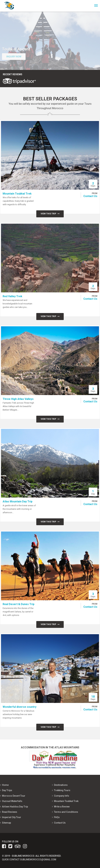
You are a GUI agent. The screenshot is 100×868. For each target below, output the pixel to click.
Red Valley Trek (12, 296)
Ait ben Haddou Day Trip (15, 807)
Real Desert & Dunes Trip (19, 604)
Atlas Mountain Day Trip (18, 501)
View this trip (50, 214)
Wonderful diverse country (20, 707)
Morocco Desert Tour (14, 796)
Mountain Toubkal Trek (17, 194)
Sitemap (6, 823)
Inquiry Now (14, 57)
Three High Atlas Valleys (18, 399)
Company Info (62, 796)
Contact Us (90, 196)
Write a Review (62, 807)
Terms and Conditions (66, 812)
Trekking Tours (62, 790)
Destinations (61, 785)
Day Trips (7, 790)
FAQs (57, 817)
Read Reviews (10, 812)
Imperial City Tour (12, 817)
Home (5, 785)
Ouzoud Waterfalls (12, 801)
